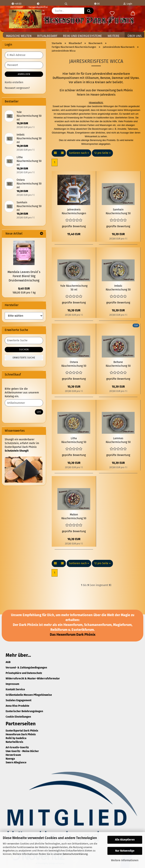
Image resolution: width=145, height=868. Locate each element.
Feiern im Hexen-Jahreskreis (96, 95)
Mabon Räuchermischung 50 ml (74, 517)
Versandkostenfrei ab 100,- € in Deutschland (38, 4)
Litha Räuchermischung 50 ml (74, 440)
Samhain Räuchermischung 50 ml (118, 212)
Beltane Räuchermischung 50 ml (118, 364)
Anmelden (24, 74)
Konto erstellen (14, 82)
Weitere (114, 36)
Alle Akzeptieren (125, 840)
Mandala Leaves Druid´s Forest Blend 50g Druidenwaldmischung (24, 276)
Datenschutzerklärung (75, 854)
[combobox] (79, 153)
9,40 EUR (24, 288)
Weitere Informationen (125, 860)
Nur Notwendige (125, 851)
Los (39, 412)
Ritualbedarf (47, 36)
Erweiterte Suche (24, 358)
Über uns (135, 36)
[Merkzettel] (112, 14)
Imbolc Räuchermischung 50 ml (118, 288)
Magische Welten (19, 36)
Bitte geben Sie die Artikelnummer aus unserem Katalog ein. (22, 393)
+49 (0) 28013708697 (17, 4)
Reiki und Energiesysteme (83, 36)
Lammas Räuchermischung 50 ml (118, 440)
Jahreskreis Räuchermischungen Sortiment (74, 212)
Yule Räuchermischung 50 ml (74, 288)
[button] (133, 14)
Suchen (24, 350)
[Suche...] (89, 11)
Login (128, 4)
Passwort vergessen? (17, 88)
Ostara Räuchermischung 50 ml (74, 364)
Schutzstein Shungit (17, 451)
